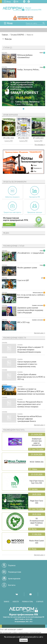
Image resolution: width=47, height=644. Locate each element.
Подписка (12, 565)
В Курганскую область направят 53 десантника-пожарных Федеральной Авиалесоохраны (30, 350)
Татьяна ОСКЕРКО (17, 35)
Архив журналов (14, 578)
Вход (9, 2)
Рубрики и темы (27, 602)
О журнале (40, 602)
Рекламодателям (15, 572)
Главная (5, 35)
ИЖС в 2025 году (23, 322)
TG (29, 2)
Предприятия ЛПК (35, 197)
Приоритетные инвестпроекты (12, 212)
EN (17, 2)
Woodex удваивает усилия (27, 268)
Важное (7, 602)
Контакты (12, 585)
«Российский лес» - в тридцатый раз (31, 253)
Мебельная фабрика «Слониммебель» (25, 56)
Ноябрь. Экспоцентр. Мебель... (29, 70)
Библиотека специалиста (12, 197)
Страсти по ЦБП (23, 280)
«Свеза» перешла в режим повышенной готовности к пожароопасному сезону (27, 364)
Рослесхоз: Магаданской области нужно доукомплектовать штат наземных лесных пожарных (30, 404)
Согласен (24, 640)
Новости (16, 602)
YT (30, 594)
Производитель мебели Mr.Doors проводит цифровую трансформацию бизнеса (30, 419)
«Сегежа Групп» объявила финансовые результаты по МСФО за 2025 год (31, 377)
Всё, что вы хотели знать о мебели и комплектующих (31, 296)
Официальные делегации (35, 212)
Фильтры (8, 39)
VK (24, 2)
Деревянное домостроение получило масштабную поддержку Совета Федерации (30, 310)
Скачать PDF (9, 141)
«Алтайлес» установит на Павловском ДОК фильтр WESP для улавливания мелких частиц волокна (31, 391)
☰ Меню (8, 23)
